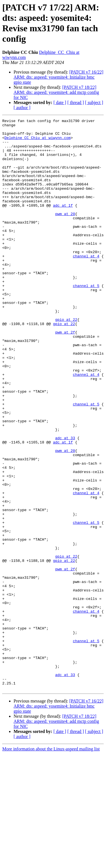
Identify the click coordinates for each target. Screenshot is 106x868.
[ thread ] (76, 102)
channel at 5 (86, 319)
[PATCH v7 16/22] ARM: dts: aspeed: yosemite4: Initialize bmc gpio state (59, 77)
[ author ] (22, 108)
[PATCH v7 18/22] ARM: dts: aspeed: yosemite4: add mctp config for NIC (56, 92)
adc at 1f (63, 223)
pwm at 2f (65, 375)
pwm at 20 (65, 233)
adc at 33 (65, 502)
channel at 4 (86, 284)
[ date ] (60, 102)
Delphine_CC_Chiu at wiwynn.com (38, 142)
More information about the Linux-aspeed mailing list (51, 863)
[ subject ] (94, 102)
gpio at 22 (66, 360)
